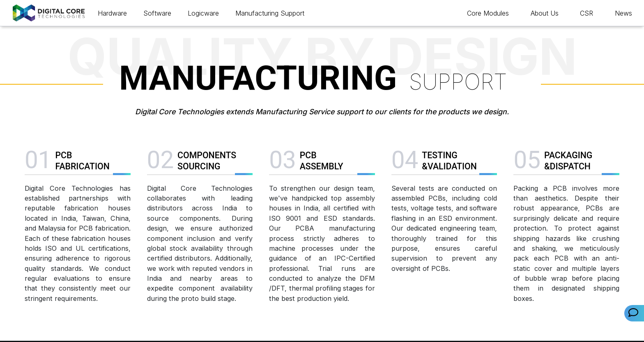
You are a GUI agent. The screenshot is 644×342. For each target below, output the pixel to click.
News (623, 13)
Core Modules (488, 13)
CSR (586, 13)
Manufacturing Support (270, 13)
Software (157, 13)
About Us (545, 13)
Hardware (112, 13)
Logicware (203, 13)
